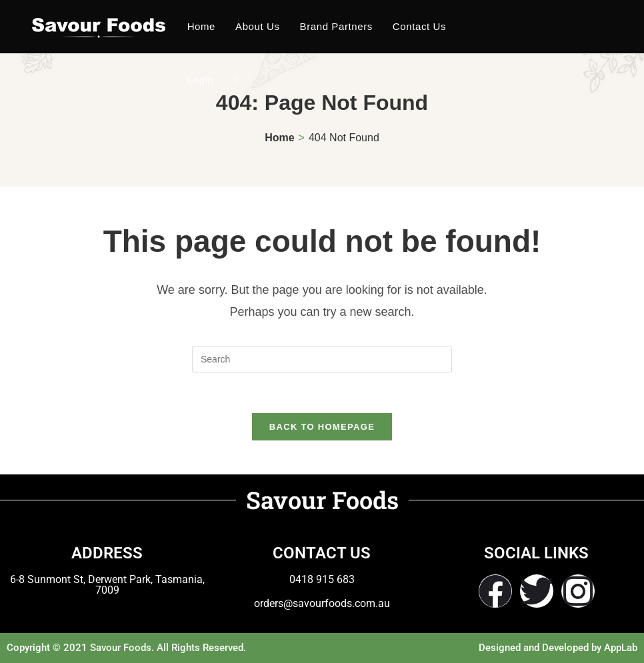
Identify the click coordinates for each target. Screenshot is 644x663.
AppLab (621, 648)
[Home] (279, 138)
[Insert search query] (322, 359)
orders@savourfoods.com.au (322, 603)
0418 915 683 (322, 579)
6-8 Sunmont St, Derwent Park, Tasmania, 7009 (107, 585)
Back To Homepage (322, 427)
